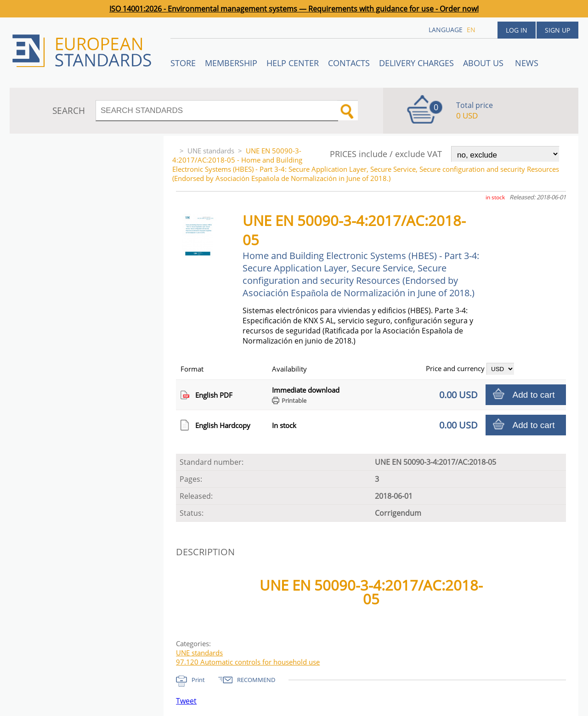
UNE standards (211, 151)
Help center (293, 63)
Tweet (186, 701)
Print (198, 680)
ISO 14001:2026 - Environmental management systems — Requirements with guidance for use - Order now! (294, 9)
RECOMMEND (256, 680)
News (527, 63)
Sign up (557, 30)
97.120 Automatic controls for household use (248, 662)
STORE (183, 63)
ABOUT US (484, 63)
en (471, 30)
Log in (517, 30)
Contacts (349, 63)
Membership (231, 63)
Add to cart (534, 395)
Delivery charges (416, 63)
